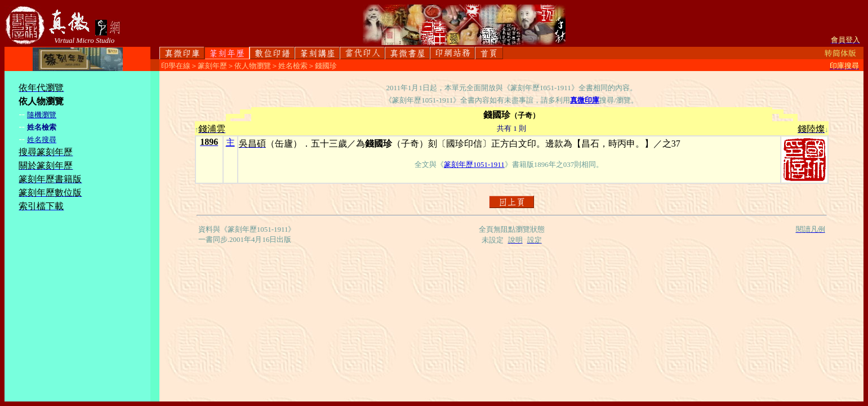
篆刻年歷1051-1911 (474, 164)
